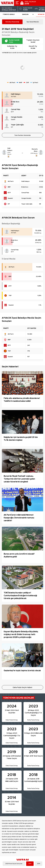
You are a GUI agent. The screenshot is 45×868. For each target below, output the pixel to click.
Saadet (13, 119)
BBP (12, 104)
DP (12, 127)
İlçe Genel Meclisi (33, 22)
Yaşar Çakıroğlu (17, 125)
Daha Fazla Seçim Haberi (22, 688)
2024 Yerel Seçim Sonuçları (14, 864)
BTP (12, 112)
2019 (30, 864)
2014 (39, 864)
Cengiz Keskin (17, 117)
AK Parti (13, 97)
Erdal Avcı (15, 102)
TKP (10, 295)
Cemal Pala (15, 109)
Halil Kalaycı (16, 94)
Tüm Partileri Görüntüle (22, 135)
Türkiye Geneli (9, 14)
